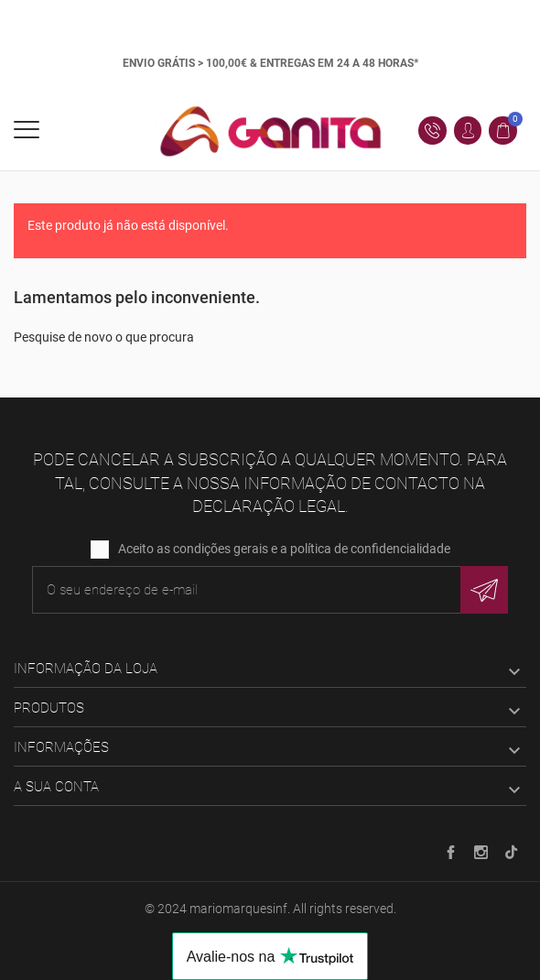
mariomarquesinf (238, 909)
